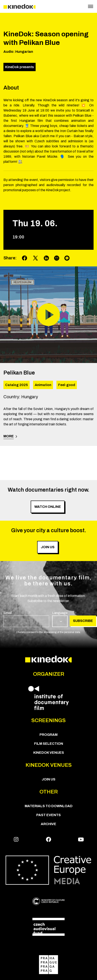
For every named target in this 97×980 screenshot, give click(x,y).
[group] (26, 619)
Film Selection (49, 744)
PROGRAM (48, 735)
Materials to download (49, 806)
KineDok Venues (49, 753)
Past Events (48, 815)
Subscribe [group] (83, 621)
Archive (48, 824)
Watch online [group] (48, 507)
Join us (48, 779)
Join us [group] (48, 547)
